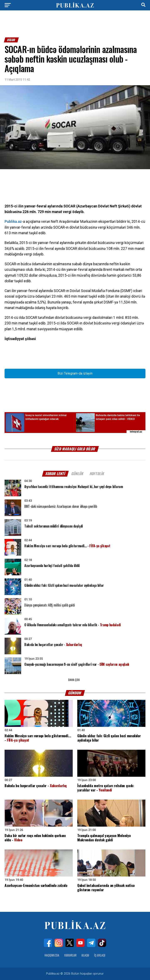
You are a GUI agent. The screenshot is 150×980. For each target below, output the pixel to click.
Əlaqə (85, 955)
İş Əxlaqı (100, 955)
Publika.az (13, 222)
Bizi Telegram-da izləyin (75, 373)
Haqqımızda (52, 955)
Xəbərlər (70, 955)
